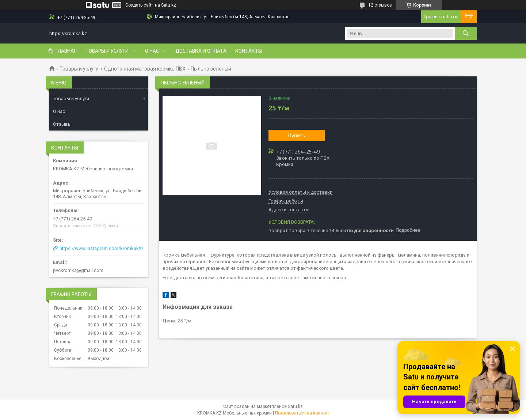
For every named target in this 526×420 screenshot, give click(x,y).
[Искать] (466, 33)
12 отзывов (380, 5)
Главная (66, 51)
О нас (152, 51)
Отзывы (62, 124)
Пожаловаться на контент (302, 413)
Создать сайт (139, 5)
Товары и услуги (107, 51)
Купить (297, 135)
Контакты (249, 51)
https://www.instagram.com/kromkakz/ (101, 248)
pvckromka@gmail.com (78, 270)
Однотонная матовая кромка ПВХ (145, 69)
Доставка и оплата (201, 51)
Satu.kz (295, 406)
